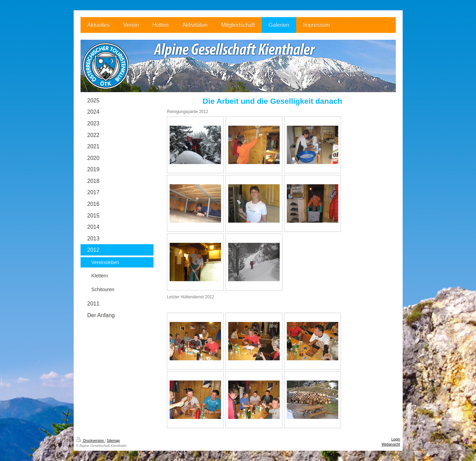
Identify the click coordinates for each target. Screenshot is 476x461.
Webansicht (391, 444)
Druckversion (90, 441)
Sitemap (113, 441)
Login (396, 439)
